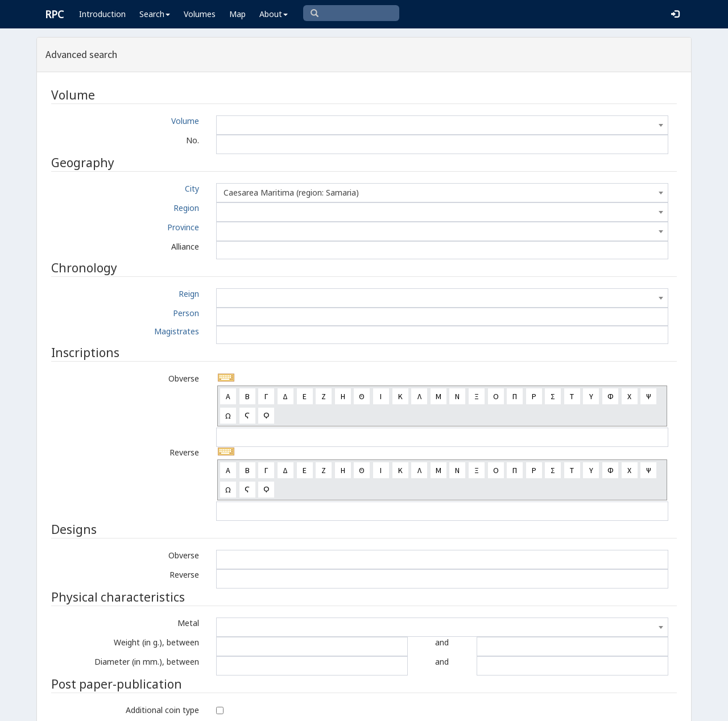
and (442, 642)
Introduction (102, 14)
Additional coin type (162, 710)
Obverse (184, 378)
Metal (188, 623)
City (192, 188)
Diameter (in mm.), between (147, 662)
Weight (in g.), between (156, 642)
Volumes (200, 14)
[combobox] (442, 125)
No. (193, 140)
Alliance (185, 246)
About (274, 14)
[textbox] (442, 125)
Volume (185, 121)
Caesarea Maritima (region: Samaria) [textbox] (291, 192)
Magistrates (177, 331)
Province (183, 227)
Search (155, 14)
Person (186, 313)
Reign (189, 294)
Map (237, 14)
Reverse (184, 452)
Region (186, 208)
